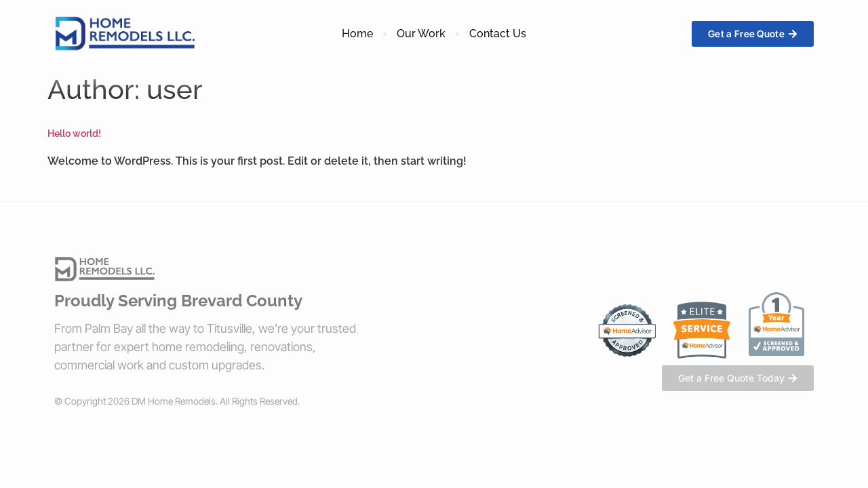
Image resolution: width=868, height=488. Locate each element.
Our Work (421, 34)
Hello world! (74, 134)
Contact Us (498, 34)
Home (357, 34)
